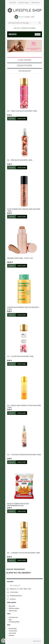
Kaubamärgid (13, 628)
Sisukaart (11, 635)
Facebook (13, 599)
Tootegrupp (24, 71)
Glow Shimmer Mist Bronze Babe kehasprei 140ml (24, 210)
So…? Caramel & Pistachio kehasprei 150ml (24, 553)
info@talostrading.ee (16, 596)
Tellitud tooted (35, 3)
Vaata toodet (22, 119)
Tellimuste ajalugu (24, 3)
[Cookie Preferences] (3, 641)
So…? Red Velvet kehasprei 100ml (20, 160)
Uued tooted (25, 60)
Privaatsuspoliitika (14, 622)
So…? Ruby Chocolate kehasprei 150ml (22, 111)
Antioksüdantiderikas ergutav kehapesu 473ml (23, 308)
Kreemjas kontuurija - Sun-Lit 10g (20, 258)
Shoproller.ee (37, 641)
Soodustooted (24, 65)
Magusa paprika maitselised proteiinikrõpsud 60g (18, 505)
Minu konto (13, 3)
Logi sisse (17, 28)
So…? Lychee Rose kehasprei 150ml (20, 356)
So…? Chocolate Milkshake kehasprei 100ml (24, 455)
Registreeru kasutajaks (29, 28)
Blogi (10, 620)
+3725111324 (14, 592)
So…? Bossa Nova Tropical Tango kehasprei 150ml (24, 407)
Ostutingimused (13, 617)
